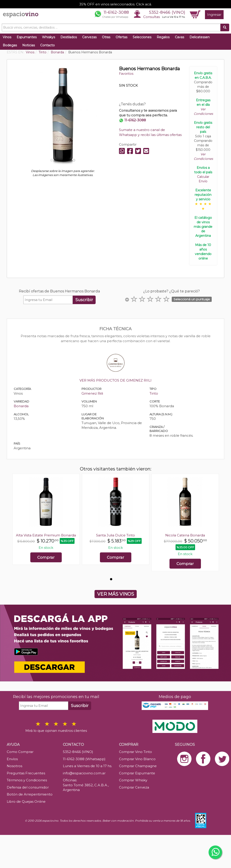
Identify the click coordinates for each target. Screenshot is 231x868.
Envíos (12, 759)
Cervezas (89, 37)
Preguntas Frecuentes (26, 773)
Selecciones (142, 37)
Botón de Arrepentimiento (30, 794)
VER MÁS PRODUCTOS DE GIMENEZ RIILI (115, 380)
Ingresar (214, 15)
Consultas (152, 17)
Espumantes (27, 37)
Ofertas (121, 37)
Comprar (46, 557)
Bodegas (10, 45)
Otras (106, 37)
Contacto (47, 45)
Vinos (7, 37)
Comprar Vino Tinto (135, 752)
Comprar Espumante (137, 773)
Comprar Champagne (138, 766)
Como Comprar (20, 752)
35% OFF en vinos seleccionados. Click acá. (115, 4)
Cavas (179, 37)
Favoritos (126, 74)
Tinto (154, 393)
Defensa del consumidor (28, 787)
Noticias (29, 45)
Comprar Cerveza (134, 787)
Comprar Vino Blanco (137, 759)
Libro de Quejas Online (26, 801)
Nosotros (14, 766)
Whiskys (48, 37)
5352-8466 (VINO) (167, 12)
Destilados (69, 37)
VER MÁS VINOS (116, 594)
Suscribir (84, 300)
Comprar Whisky (133, 780)
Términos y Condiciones (27, 780)
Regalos (163, 37)
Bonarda (21, 406)
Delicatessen (200, 37)
